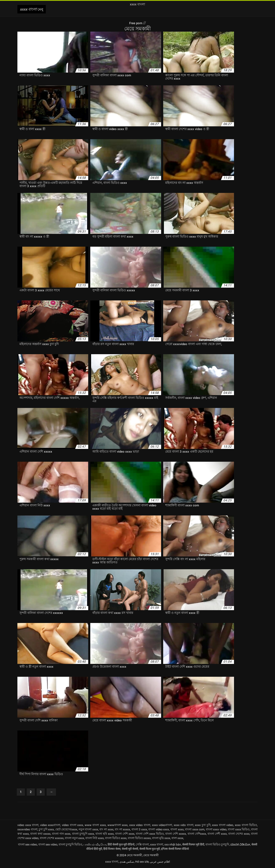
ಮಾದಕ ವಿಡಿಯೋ (240, 845)
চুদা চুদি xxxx (46, 830)
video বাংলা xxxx (72, 826)
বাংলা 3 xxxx (139, 830)
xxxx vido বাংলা (184, 826)
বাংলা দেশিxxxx (197, 835)
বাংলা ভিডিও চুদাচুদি (217, 845)
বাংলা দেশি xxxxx (176, 835)
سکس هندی (127, 863)
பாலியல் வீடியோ (95, 845)
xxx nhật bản (173, 845)
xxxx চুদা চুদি (203, 826)
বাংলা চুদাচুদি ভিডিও (70, 845)
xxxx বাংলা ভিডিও (246, 826)
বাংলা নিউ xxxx (95, 839)
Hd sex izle (142, 863)
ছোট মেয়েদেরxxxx (66, 830)
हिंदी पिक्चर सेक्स (112, 850)
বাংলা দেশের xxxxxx (52, 839)
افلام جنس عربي (160, 863)
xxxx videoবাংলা (162, 826)
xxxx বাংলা (157, 845)
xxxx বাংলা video (223, 826)
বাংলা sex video (28, 845)
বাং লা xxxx (106, 830)
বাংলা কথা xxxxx (40, 835)
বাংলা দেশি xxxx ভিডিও (150, 835)
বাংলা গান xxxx (61, 835)
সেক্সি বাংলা (142, 845)
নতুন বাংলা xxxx (88, 830)
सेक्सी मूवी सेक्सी (130, 850)
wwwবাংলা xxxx (118, 826)
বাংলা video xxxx (159, 830)
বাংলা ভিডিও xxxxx (139, 839)
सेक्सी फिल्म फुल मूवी (150, 850)
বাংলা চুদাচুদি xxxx (83, 835)
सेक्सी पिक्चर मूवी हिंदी (193, 845)
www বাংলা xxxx (95, 826)
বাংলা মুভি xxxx (161, 839)
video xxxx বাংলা (28, 826)
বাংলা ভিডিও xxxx (116, 839)
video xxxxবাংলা (50, 826)
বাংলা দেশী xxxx (217, 835)
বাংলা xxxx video (216, 830)
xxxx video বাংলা (140, 826)
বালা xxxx (177, 839)
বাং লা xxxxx (122, 830)
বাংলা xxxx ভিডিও (239, 830)
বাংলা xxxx (177, 830)
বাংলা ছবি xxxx (105, 835)
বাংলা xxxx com (195, 830)
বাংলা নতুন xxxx (74, 839)
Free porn (136, 23)
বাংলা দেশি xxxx (125, 835)
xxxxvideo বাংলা (27, 830)
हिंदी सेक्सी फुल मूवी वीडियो (121, 845)
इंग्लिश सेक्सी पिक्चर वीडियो (175, 850)
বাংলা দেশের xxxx (239, 835)
